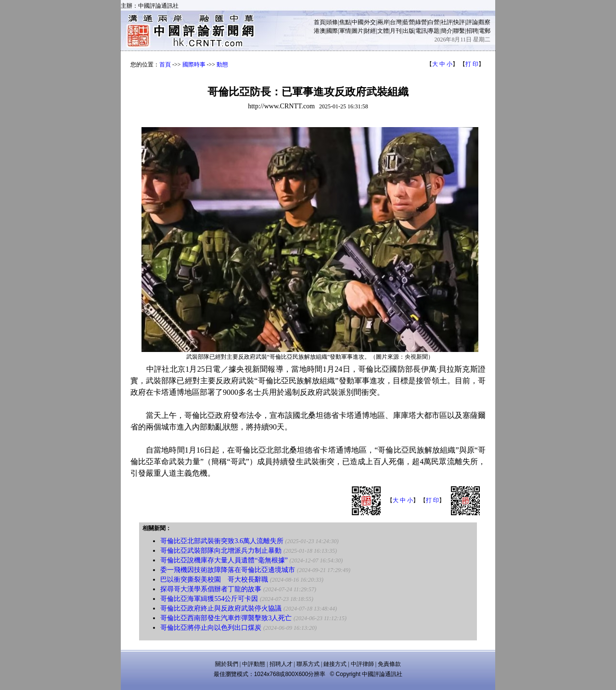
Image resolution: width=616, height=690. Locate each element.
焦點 (345, 22)
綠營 (421, 22)
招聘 (472, 31)
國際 (332, 31)
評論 (472, 22)
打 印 (472, 64)
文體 (383, 31)
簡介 (447, 31)
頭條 (332, 22)
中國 (358, 22)
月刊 (396, 31)
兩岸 (383, 22)
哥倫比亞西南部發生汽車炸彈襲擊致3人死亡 (226, 618)
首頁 (320, 22)
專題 (434, 31)
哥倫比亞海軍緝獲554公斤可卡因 (209, 599)
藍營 (409, 22)
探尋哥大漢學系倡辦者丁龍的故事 (211, 589)
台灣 (396, 22)
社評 (447, 22)
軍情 (345, 31)
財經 (370, 31)
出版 (409, 31)
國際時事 (194, 65)
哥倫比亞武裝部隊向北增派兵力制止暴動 (221, 551)
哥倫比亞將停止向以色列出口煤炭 (211, 628)
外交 (370, 22)
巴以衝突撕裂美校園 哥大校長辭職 (214, 579)
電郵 (485, 31)
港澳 (320, 31)
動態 (222, 65)
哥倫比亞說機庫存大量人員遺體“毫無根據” (224, 560)
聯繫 (459, 31)
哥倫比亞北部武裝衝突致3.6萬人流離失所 (222, 541)
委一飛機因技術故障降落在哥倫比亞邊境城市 (228, 570)
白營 (434, 22)
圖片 (358, 31)
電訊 (421, 31)
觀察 (485, 22)
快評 (459, 22)
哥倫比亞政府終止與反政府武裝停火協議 (221, 608)
